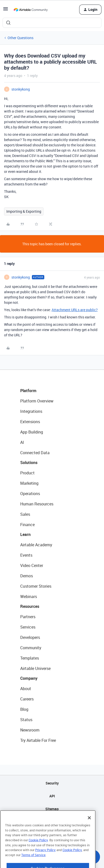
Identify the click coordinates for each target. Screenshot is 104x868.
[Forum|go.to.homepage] (31, 10)
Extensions (30, 422)
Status (26, 720)
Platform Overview (37, 401)
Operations (30, 494)
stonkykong (21, 89)
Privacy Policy (45, 857)
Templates (30, 658)
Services (28, 627)
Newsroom (30, 730)
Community (31, 648)
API (52, 796)
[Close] (89, 825)
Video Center (32, 565)
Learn (25, 534)
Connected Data (35, 453)
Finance (27, 525)
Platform (28, 391)
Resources (30, 606)
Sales (25, 514)
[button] (6, 10)
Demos (27, 576)
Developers (30, 637)
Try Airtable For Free (38, 740)
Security (52, 783)
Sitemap (52, 809)
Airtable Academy (36, 545)
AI (22, 442)
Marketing (29, 483)
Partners (28, 617)
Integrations (31, 411)
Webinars (29, 596)
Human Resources (37, 504)
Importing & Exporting (24, 211)
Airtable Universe (35, 668)
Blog (24, 709)
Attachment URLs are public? (75, 310)
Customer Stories (36, 586)
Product (27, 473)
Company (29, 678)
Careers (27, 699)
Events (26, 555)
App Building (32, 432)
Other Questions (20, 38)
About (26, 689)
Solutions (29, 463)
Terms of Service (33, 862)
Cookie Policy (38, 847)
